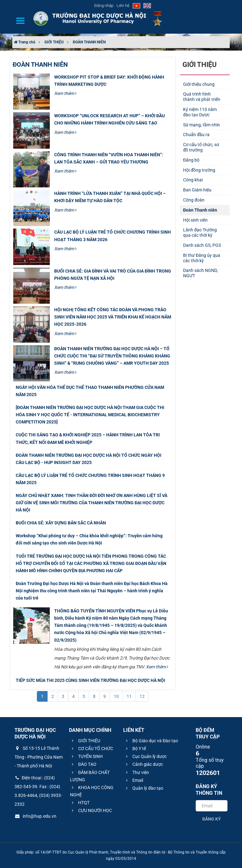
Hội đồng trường (199, 170)
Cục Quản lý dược (145, 756)
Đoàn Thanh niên (200, 210)
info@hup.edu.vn (35, 816)
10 (116, 696)
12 (142, 696)
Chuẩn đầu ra (196, 135)
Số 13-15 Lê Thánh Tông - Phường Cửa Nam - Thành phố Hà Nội (39, 757)
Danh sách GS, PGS (202, 245)
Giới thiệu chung (199, 84)
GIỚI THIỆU (54, 42)
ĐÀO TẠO (83, 764)
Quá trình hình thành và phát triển (202, 97)
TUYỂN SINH (86, 756)
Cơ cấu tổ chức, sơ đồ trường (201, 147)
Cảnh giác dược (144, 764)
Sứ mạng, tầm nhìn (202, 125)
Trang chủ (25, 42)
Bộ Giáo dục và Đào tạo (151, 741)
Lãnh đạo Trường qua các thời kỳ (200, 232)
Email (134, 780)
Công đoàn (194, 200)
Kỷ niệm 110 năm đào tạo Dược (200, 112)
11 (129, 696)
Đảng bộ (191, 160)
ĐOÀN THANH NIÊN (89, 42)
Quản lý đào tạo (144, 788)
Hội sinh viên (195, 220)
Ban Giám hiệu (197, 190)
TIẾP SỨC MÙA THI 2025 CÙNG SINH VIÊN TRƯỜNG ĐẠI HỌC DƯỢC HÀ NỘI (90, 680)
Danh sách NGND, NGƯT (200, 273)
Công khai (193, 180)
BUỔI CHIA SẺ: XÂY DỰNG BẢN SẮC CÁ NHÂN (61, 523)
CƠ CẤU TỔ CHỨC (92, 749)
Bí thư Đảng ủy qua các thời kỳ (202, 258)
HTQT (80, 803)
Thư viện (137, 772)
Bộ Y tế (135, 749)
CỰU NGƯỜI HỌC (91, 810)
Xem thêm (65, 93)
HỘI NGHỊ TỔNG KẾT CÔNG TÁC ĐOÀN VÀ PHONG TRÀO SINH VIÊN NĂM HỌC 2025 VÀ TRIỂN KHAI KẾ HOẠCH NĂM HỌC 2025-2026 (113, 317)
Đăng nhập (104, 6)
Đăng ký (212, 819)
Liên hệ (123, 6)
